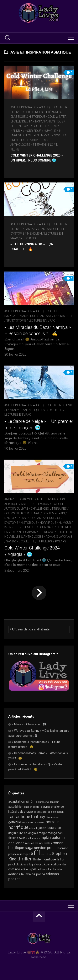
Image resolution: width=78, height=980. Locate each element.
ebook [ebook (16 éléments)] (37, 812)
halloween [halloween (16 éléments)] (39, 823)
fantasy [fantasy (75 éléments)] (38, 817)
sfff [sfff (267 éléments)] (36, 853)
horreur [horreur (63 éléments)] (52, 822)
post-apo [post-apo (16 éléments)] (31, 838)
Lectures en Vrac (38, 135)
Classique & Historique (28, 117)
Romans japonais (59, 537)
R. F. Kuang (28, 238)
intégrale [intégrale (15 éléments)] (34, 828)
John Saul (46, 527)
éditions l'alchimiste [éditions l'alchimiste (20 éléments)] (50, 869)
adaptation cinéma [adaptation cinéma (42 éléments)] (23, 801)
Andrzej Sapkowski (19, 499)
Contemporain (54, 513)
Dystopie (11, 518)
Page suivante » (39, 593)
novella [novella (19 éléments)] (21, 838)
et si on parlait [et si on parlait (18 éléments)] (56, 812)
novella (60, 135)
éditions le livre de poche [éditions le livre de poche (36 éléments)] (27, 874)
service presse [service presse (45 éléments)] (46, 848)
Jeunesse (29, 527)
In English (34, 234)
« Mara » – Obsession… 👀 (29, 724)
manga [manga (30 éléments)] (52, 833)
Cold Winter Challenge (22, 513)
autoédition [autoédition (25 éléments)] (16, 807)
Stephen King (43, 145)
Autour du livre (62, 405)
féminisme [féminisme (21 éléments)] (52, 817)
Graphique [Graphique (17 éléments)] (27, 822)
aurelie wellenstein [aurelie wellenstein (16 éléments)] (49, 802)
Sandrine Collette (20, 541)
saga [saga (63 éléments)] (29, 848)
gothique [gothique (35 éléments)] (15, 822)
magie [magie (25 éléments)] (43, 833)
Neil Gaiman (27, 532)
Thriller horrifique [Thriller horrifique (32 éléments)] (44, 859)
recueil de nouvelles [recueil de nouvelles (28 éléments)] (39, 843)
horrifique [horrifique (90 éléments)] (18, 827)
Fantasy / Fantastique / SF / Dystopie (34, 410)
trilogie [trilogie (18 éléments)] (31, 865)
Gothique (40, 126)
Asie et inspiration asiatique (32, 107)
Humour (50, 131)
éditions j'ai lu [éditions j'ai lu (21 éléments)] (29, 869)
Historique (29, 523)
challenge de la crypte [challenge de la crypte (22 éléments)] (37, 807)
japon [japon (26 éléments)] (42, 828)
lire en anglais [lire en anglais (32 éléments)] (28, 833)
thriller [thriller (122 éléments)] (24, 859)
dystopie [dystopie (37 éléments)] (26, 812)
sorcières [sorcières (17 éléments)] (46, 854)
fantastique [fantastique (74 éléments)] (19, 817)
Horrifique (33, 131)
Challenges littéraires (43, 112)
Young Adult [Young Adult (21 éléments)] (43, 864)
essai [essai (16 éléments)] (44, 812)
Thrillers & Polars (52, 541)
